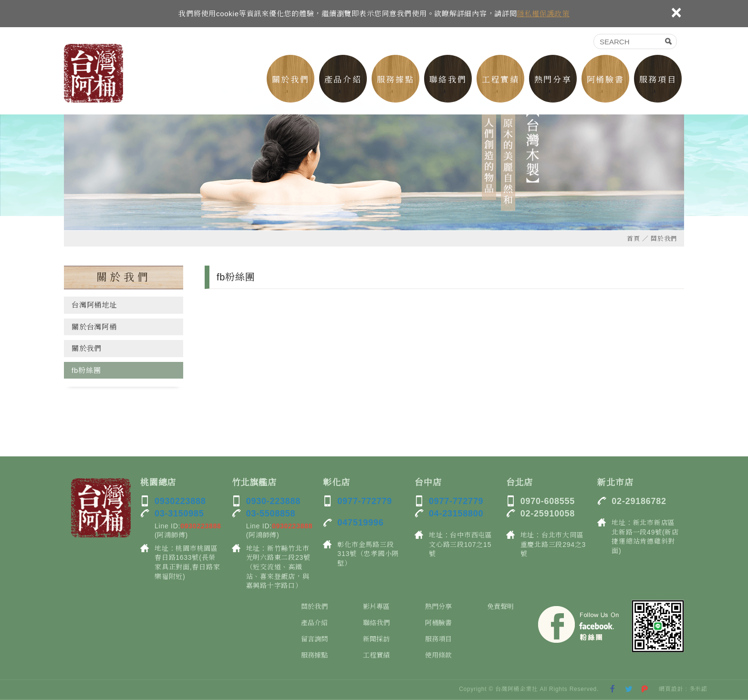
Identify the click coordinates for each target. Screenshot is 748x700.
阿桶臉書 (605, 80)
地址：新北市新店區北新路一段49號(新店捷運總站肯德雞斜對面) (645, 537)
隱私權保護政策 (543, 14)
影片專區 (376, 607)
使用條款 (438, 655)
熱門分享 (553, 80)
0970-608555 (548, 501)
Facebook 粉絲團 (579, 626)
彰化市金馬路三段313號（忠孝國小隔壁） (368, 554)
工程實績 (500, 80)
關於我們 (291, 80)
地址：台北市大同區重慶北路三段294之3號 (553, 544)
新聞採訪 (376, 639)
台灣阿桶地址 (94, 305)
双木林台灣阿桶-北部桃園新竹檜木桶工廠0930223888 (93, 73)
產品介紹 (343, 80)
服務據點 (395, 80)
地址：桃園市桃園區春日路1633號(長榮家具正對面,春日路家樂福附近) (187, 562)
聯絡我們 (448, 80)
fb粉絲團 (86, 370)
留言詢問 (314, 639)
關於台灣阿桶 (94, 327)
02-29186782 (639, 501)
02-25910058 (548, 514)
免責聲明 (500, 607)
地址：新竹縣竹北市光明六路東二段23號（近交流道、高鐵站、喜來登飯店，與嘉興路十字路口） (278, 567)
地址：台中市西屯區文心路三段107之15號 (461, 544)
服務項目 (658, 80)
